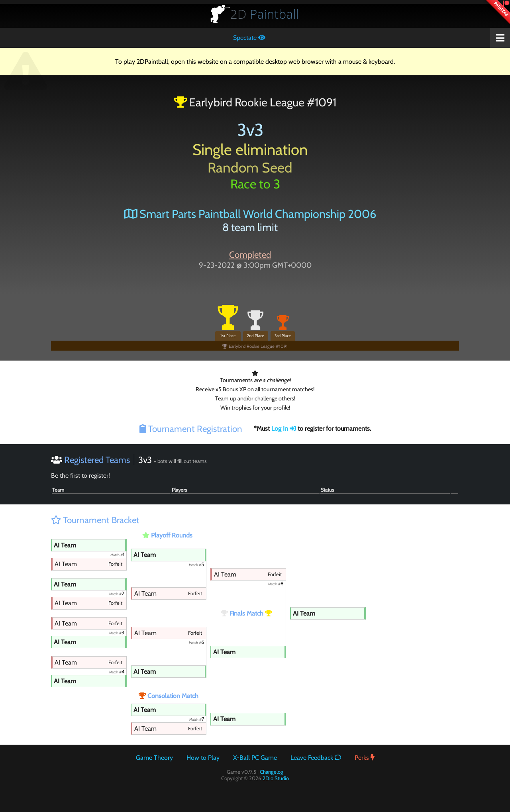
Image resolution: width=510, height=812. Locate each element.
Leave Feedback (316, 758)
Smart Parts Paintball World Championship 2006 (250, 214)
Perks (365, 758)
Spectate (249, 38)
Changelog (272, 772)
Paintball (265, 14)
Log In (284, 429)
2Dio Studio (276, 778)
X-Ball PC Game (255, 758)
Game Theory (154, 758)
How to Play (203, 758)
